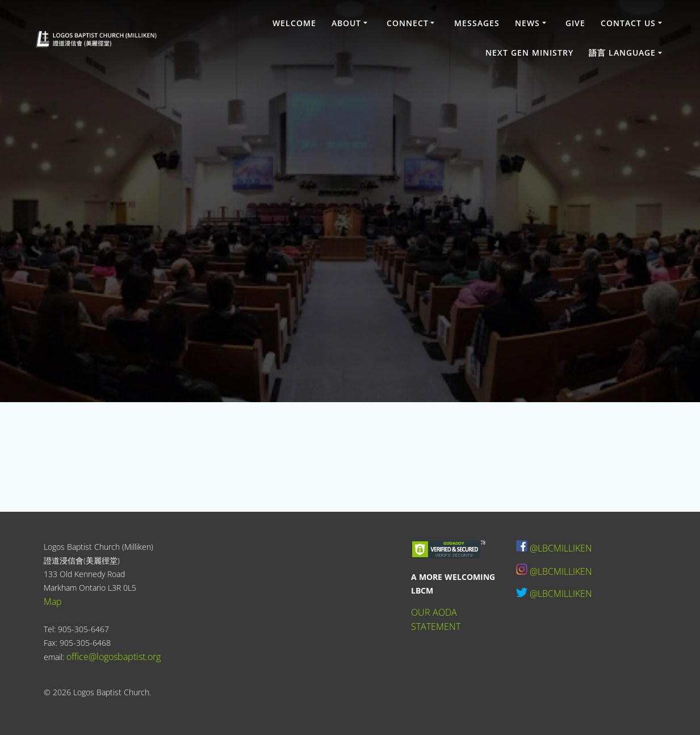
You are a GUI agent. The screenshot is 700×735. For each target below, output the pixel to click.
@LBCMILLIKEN (561, 548)
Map (53, 602)
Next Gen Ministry (529, 53)
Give (575, 23)
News (527, 23)
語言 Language (622, 53)
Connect (408, 23)
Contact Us (628, 23)
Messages (477, 23)
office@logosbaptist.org (114, 657)
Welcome (294, 23)
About (346, 23)
